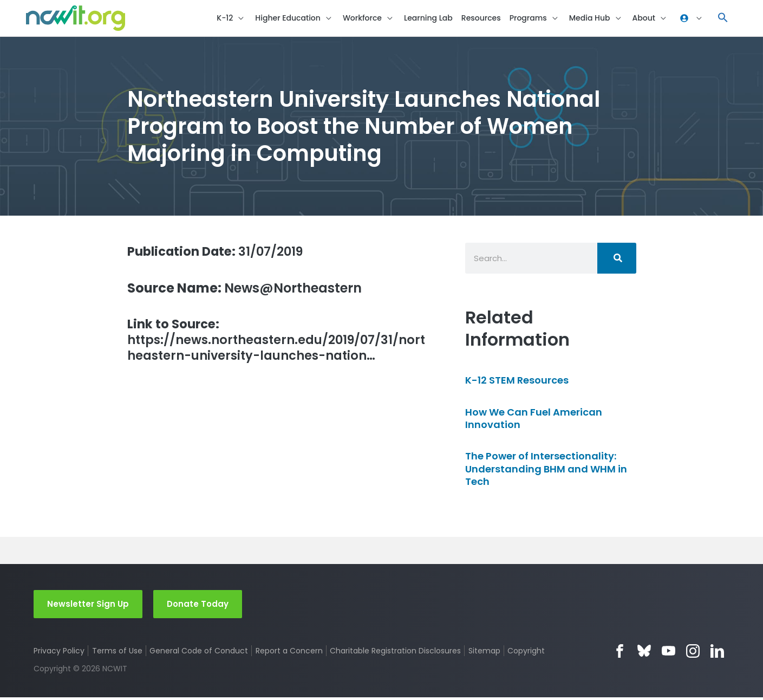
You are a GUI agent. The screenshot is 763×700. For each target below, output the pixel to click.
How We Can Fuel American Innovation (534, 420)
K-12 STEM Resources (517, 383)
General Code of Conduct (199, 653)
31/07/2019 (221, 253)
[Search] (617, 260)
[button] (723, 19)
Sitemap (485, 653)
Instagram (693, 654)
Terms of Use (117, 653)
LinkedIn (717, 654)
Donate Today (198, 606)
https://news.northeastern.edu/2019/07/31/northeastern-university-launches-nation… (275, 344)
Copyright (527, 653)
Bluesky (644, 654)
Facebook (620, 654)
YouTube (669, 654)
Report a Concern (289, 653)
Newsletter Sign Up (88, 606)
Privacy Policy (59, 653)
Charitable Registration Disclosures (396, 653)
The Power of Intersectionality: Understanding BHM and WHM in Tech (546, 471)
